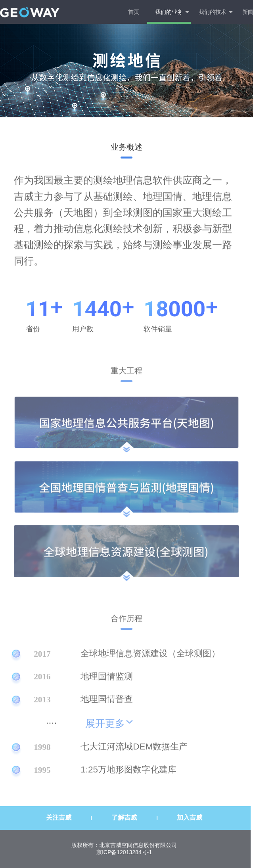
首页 (134, 12)
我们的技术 (216, 12)
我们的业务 (172, 12)
